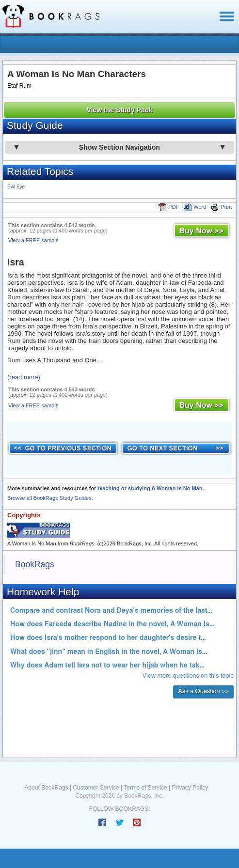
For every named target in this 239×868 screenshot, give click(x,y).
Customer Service (96, 788)
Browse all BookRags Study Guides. (50, 498)
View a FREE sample (33, 240)
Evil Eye (16, 187)
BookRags (35, 564)
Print (221, 207)
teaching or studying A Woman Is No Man (150, 488)
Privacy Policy (190, 788)
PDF (169, 207)
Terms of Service (145, 788)
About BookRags (47, 788)
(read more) (24, 377)
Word (195, 207)
